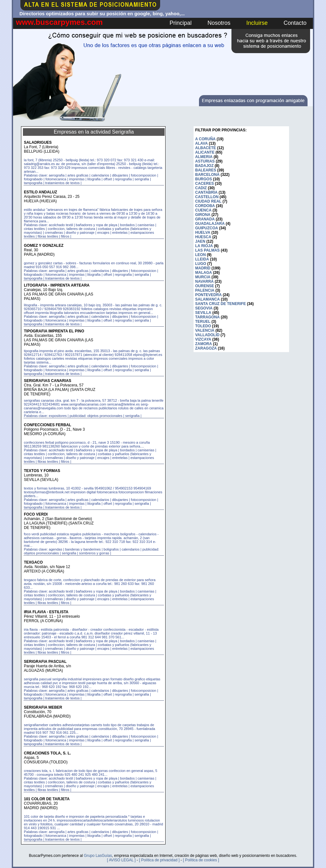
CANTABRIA (206, 192)
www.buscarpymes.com (59, 22)
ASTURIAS (205, 161)
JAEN (200, 241)
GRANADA (205, 219)
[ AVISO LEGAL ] (121, 860)
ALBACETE (206, 148)
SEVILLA (203, 313)
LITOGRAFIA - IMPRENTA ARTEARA (57, 285)
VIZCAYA (203, 339)
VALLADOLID (207, 335)
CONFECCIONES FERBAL (48, 425)
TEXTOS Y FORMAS (42, 471)
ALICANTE (205, 152)
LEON (200, 255)
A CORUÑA (205, 139)
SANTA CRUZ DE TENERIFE (220, 304)
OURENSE (205, 286)
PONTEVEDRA (208, 295)
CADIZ (201, 188)
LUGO (201, 264)
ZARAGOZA (206, 348)
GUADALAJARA (210, 224)
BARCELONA (207, 175)
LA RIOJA (204, 246)
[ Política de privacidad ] (159, 860)
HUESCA (203, 237)
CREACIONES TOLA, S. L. (47, 753)
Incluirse (257, 23)
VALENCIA (205, 330)
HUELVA (203, 233)
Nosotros (219, 23)
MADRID (203, 268)
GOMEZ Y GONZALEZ (44, 246)
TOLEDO (203, 326)
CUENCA (203, 210)
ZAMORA (204, 344)
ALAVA (202, 143)
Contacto (295, 23)
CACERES (205, 184)
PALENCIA (205, 290)
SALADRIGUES (38, 142)
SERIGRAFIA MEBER (43, 707)
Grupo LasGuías (98, 856)
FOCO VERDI (36, 514)
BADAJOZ (204, 166)
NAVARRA (204, 281)
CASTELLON (207, 197)
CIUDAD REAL (208, 201)
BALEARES (206, 170)
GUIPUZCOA (207, 228)
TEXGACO (33, 562)
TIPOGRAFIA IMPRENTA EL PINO (54, 331)
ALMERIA (204, 157)
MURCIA (203, 277)
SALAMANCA (207, 299)
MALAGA (204, 273)
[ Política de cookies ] (201, 860)
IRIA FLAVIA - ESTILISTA (46, 612)
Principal (181, 23)
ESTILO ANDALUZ (40, 192)
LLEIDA (202, 259)
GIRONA (203, 215)
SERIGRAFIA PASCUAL (45, 662)
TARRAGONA (207, 317)
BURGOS (204, 179)
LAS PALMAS (207, 250)
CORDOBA (205, 206)
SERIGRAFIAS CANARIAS (48, 381)
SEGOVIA (204, 308)
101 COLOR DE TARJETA (47, 799)
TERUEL (203, 322)
